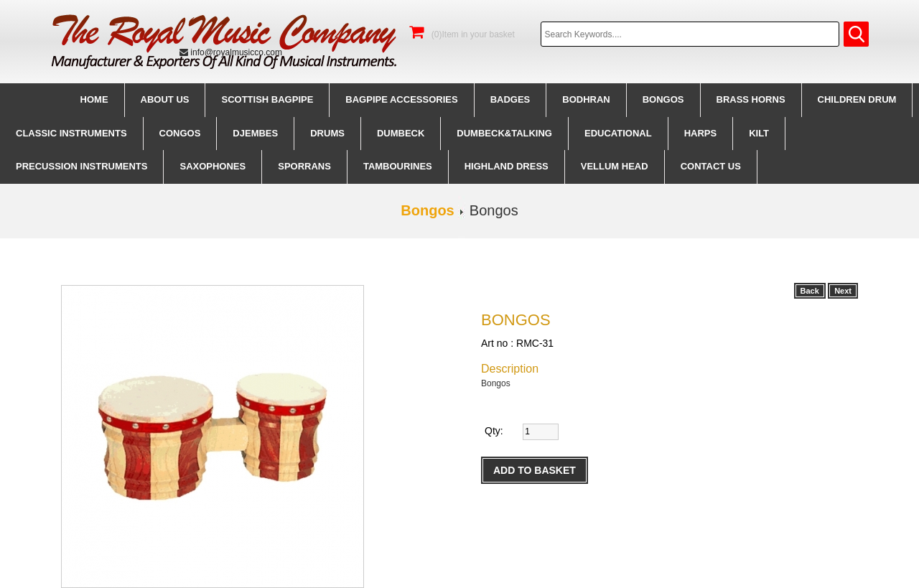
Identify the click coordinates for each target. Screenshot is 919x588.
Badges (510, 99)
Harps (701, 133)
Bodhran (586, 99)
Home (94, 99)
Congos (180, 133)
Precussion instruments (81, 166)
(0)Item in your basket (462, 34)
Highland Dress (507, 166)
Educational (618, 133)
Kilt (759, 133)
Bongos (663, 99)
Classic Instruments (71, 133)
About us (165, 99)
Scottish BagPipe (267, 99)
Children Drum (857, 99)
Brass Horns (751, 99)
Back (810, 291)
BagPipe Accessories (401, 99)
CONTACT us (711, 166)
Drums (327, 133)
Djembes (255, 133)
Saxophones (213, 166)
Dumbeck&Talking (504, 133)
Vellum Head (615, 166)
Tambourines (398, 166)
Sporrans (304, 166)
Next (843, 291)
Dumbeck (401, 133)
